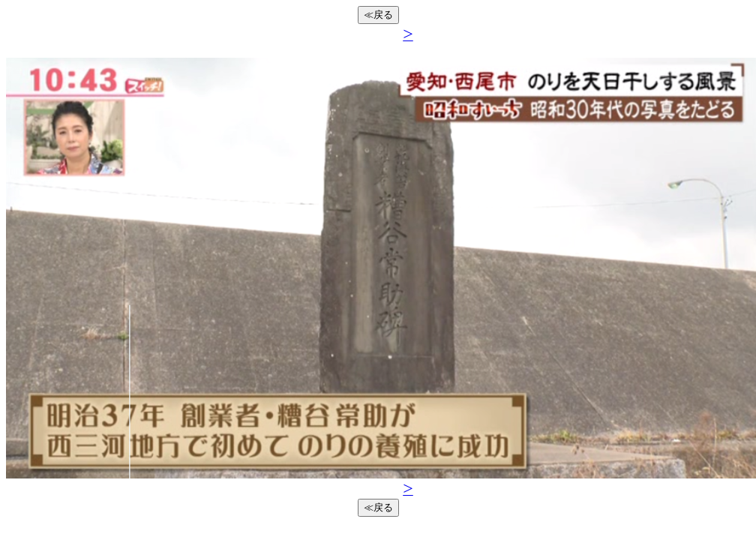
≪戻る (378, 15)
